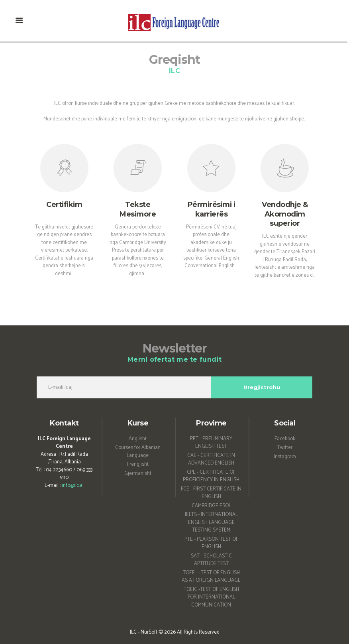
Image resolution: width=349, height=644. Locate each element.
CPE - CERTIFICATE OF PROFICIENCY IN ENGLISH (211, 476)
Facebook (285, 439)
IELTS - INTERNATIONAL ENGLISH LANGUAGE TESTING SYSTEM (211, 522)
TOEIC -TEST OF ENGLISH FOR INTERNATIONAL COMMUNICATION (211, 597)
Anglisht (138, 439)
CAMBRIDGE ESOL (211, 506)
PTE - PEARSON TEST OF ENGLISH (211, 543)
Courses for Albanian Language (138, 452)
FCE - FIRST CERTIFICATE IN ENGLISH (211, 493)
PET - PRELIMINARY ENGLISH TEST (211, 443)
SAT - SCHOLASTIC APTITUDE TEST (211, 560)
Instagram (285, 457)
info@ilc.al (73, 485)
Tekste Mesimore (138, 209)
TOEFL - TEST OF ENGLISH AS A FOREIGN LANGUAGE (211, 577)
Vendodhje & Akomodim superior (285, 214)
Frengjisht (138, 464)
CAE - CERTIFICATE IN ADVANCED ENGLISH (211, 460)
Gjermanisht (138, 474)
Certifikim (64, 205)
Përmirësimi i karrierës (212, 209)
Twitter (285, 448)
